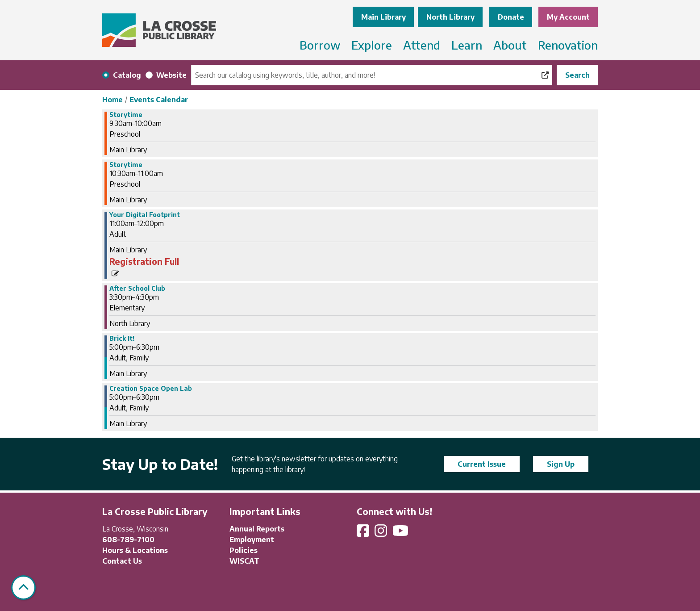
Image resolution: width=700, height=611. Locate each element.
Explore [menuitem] (372, 45)
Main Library (383, 17)
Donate (511, 17)
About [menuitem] (510, 45)
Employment (252, 540)
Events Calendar (159, 100)
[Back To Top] (23, 588)
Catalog (127, 75)
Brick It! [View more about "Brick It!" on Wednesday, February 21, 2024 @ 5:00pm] (122, 339)
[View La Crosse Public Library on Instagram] (382, 533)
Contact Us (122, 561)
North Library (450, 17)
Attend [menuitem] (422, 45)
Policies (244, 550)
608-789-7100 (128, 540)
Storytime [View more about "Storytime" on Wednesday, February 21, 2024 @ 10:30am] (126, 165)
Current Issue (482, 464)
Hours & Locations (135, 550)
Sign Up (561, 464)
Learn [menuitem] (467, 45)
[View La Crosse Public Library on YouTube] (401, 533)
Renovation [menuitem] (568, 45)
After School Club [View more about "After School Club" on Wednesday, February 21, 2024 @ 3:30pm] (137, 289)
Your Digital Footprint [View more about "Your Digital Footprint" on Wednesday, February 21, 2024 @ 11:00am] (145, 215)
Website (171, 75)
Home (112, 100)
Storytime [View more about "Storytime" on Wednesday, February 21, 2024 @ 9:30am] (126, 115)
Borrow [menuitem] (320, 45)
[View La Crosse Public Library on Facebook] (364, 533)
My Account (568, 17)
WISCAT (244, 561)
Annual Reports (257, 529)
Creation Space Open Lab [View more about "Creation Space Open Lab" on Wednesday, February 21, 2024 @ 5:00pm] (151, 389)
